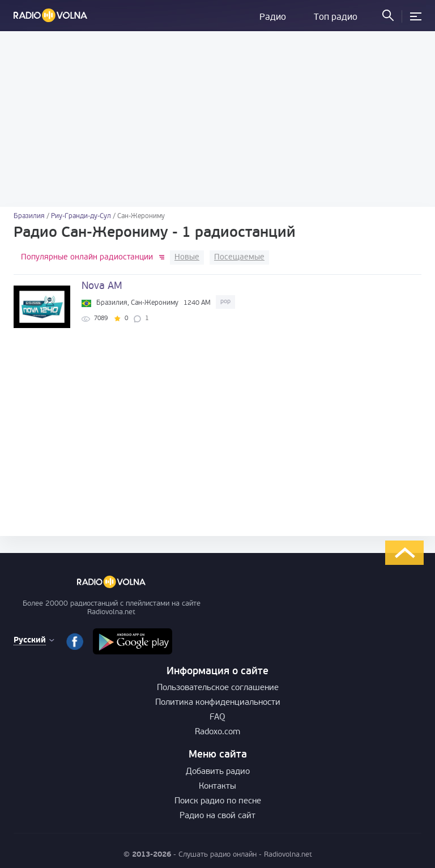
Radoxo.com (217, 732)
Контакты (217, 787)
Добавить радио (218, 772)
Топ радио (336, 18)
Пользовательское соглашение (218, 688)
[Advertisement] (217, 119)
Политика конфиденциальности (218, 703)
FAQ (217, 718)
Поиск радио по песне (218, 801)
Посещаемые (239, 258)
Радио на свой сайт (217, 816)
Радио (273, 18)
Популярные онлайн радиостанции (87, 258)
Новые (187, 258)
